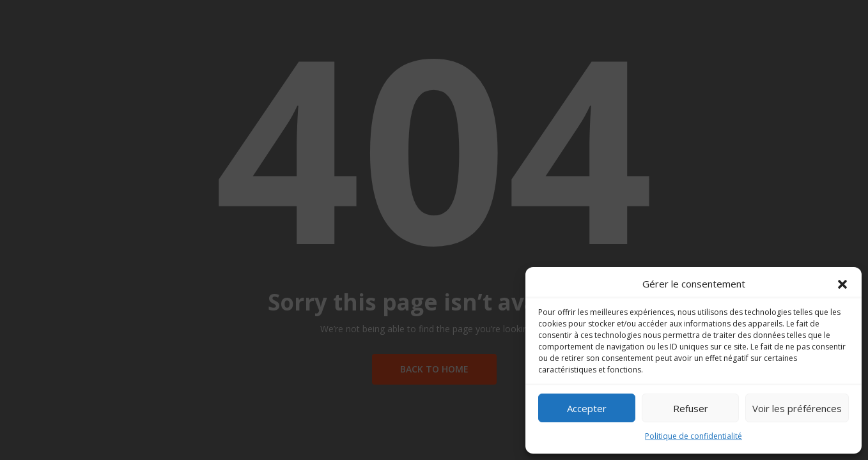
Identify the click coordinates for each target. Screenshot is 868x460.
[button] (842, 284)
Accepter (587, 408)
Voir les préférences (797, 408)
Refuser (691, 408)
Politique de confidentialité (694, 436)
